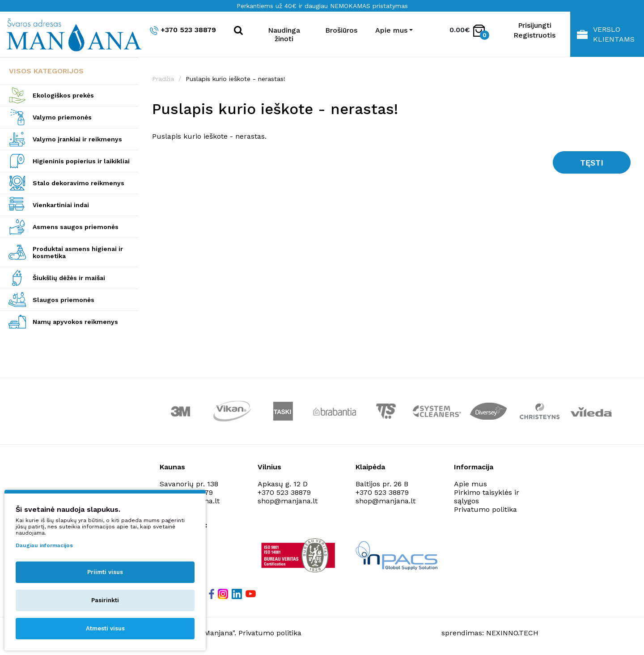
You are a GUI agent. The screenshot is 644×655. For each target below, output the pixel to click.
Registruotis (534, 35)
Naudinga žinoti (284, 34)
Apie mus (470, 484)
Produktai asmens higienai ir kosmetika (78, 252)
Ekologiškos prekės (63, 95)
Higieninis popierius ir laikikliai (81, 161)
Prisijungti (535, 25)
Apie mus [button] (391, 30)
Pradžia (163, 79)
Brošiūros (341, 30)
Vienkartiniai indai (61, 205)
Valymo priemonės (62, 117)
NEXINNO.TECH (512, 633)
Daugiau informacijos (44, 545)
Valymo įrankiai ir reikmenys (77, 139)
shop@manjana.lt (288, 501)
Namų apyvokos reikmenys (75, 322)
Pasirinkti (105, 600)
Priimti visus (105, 572)
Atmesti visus (105, 628)
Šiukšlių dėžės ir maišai (69, 278)
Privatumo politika (485, 509)
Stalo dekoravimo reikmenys (78, 183)
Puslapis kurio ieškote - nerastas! (235, 79)
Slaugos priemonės (64, 300)
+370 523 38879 (183, 30)
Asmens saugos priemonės (76, 227)
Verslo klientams (606, 34)
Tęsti (592, 163)
